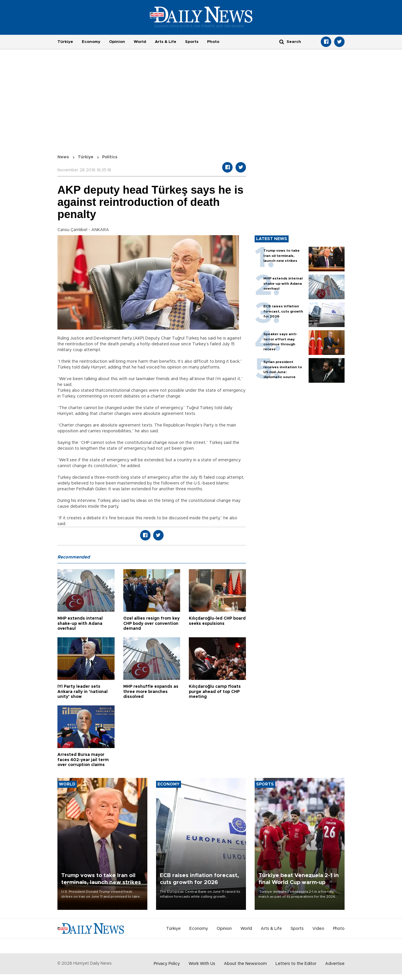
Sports (192, 42)
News (63, 157)
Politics (110, 157)
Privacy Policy (167, 964)
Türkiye (65, 42)
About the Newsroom (245, 964)
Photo (213, 42)
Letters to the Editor (296, 964)
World (140, 42)
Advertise (335, 964)
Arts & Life (166, 42)
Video (318, 929)
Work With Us (202, 964)
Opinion (117, 42)
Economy (91, 42)
